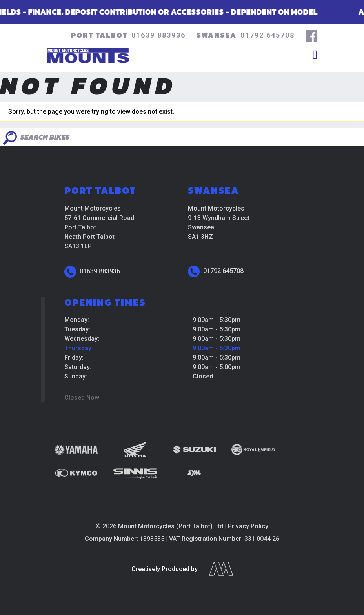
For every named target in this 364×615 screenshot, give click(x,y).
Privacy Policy (248, 526)
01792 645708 (268, 35)
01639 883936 (158, 35)
